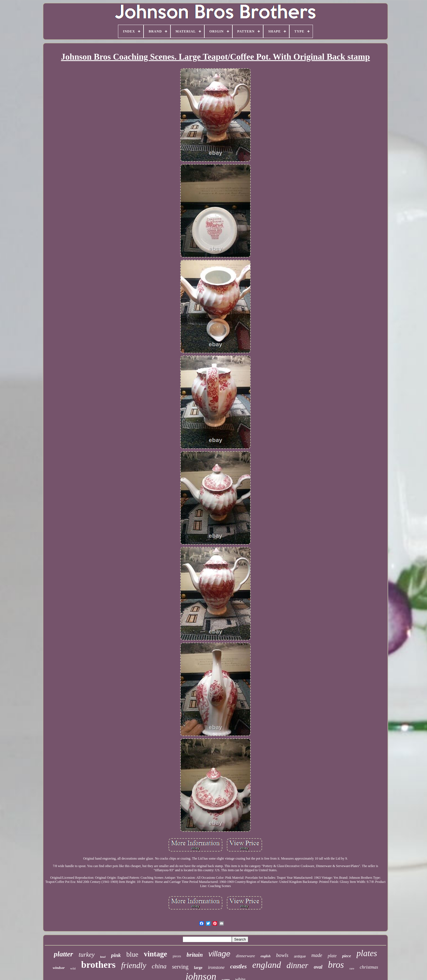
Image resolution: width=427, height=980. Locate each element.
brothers (98, 965)
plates (367, 953)
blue (132, 954)
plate (332, 956)
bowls (282, 955)
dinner (297, 965)
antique (300, 956)
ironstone (216, 967)
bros (336, 965)
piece (346, 956)
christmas (369, 967)
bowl (103, 957)
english (265, 956)
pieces (177, 956)
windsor (59, 968)
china (159, 966)
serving (180, 967)
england (267, 965)
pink (116, 955)
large (198, 968)
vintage (155, 954)
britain (195, 955)
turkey (86, 955)
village (219, 954)
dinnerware (246, 956)
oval (318, 967)
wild (73, 968)
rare (352, 968)
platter (63, 954)
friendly (134, 965)
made (317, 955)
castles (238, 966)
